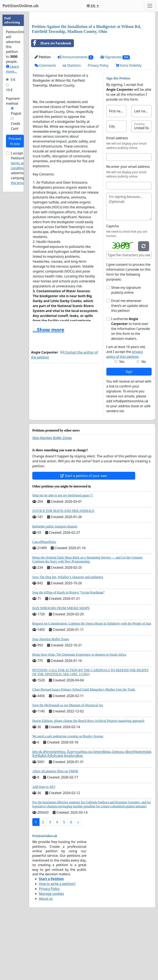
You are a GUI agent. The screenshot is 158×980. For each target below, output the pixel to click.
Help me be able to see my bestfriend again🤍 (63, 553)
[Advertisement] (92, 47)
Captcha (113, 284)
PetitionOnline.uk (21, 6)
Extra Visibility (129, 123)
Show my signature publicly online (126, 348)
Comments (45, 123)
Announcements (75, 115)
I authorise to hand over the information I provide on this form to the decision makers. (131, 386)
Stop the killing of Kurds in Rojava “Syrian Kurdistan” (69, 650)
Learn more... (12, 69)
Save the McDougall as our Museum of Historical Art (68, 763)
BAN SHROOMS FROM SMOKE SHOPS (61, 666)
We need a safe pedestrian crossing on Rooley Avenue (68, 794)
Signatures (115, 115)
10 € (9, 90)
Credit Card (16, 126)
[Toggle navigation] (150, 6)
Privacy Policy (98, 123)
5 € (13, 80)
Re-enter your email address (128, 224)
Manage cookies (51, 951)
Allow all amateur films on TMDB (55, 829)
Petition (43, 115)
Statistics (72, 123)
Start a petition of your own (84, 533)
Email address (117, 196)
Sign (129, 429)
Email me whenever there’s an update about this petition (130, 363)
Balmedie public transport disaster (55, 584)
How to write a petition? (57, 941)
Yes (122, 419)
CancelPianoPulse (44, 599)
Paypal (16, 113)
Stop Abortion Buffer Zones (52, 496)
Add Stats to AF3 (44, 844)
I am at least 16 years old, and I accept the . (126, 409)
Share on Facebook (51, 101)
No (144, 419)
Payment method (13, 101)
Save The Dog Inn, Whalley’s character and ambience (68, 635)
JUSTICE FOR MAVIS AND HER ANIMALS (63, 568)
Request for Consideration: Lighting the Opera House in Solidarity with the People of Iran (92, 681)
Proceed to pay (15, 141)
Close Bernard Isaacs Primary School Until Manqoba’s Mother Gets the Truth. (84, 747)
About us (46, 956)
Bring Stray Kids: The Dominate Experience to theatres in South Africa (79, 712)
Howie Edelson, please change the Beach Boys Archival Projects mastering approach (88, 778)
